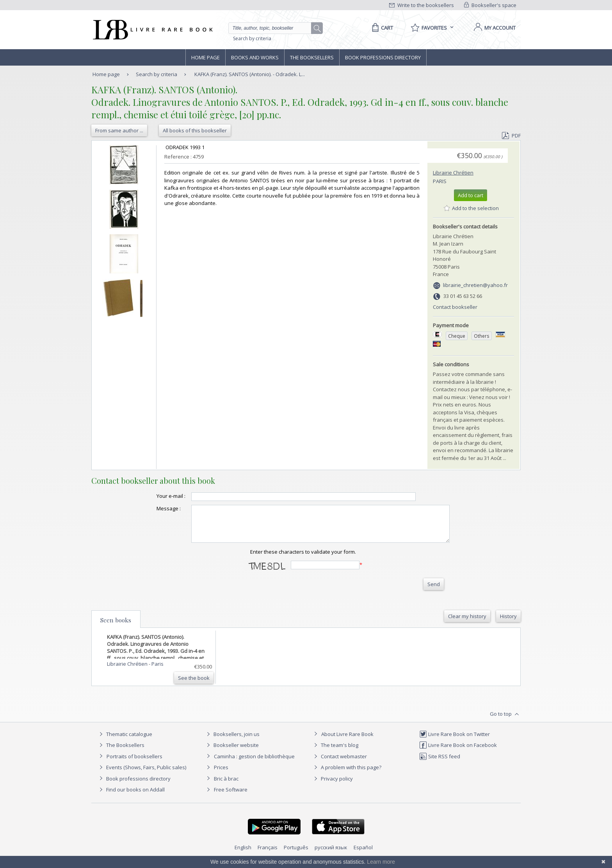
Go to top (505, 721)
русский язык (331, 854)
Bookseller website (232, 752)
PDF (511, 135)
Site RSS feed (440, 763)
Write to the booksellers (422, 5)
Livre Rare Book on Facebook (458, 752)
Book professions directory (383, 57)
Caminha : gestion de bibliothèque (254, 763)
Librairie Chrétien (453, 173)
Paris (440, 181)
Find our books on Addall (131, 797)
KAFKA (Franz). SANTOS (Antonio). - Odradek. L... (250, 74)
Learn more (381, 862)
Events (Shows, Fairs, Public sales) (142, 774)
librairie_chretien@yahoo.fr (475, 285)
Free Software (231, 797)
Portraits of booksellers (134, 763)
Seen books (116, 627)
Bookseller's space (490, 5)
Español (363, 854)
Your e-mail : (155, 496)
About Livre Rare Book (347, 741)
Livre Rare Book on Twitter (455, 741)
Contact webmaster (339, 763)
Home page (205, 57)
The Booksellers (312, 57)
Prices (221, 774)
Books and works (255, 57)
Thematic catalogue (125, 741)
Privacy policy (332, 786)
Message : (153, 508)
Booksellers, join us (232, 741)
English (243, 854)
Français (268, 854)
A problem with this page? (347, 774)
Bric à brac (226, 786)
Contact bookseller (455, 307)
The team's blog (335, 752)
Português (296, 854)
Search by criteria (252, 38)
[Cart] (381, 28)
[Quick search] (273, 28)
